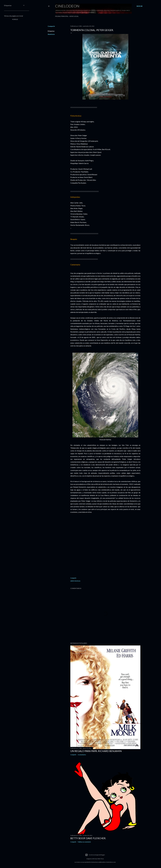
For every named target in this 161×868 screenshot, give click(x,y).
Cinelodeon (67, 6)
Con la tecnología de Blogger (95, 855)
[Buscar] (140, 6)
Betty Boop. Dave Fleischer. (88, 838)
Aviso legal (74, 16)
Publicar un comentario (84, 842)
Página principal (62, 16)
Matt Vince (101, 859)
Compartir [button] (51, 26)
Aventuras (51, 34)
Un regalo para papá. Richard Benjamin (96, 751)
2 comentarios (82, 755)
